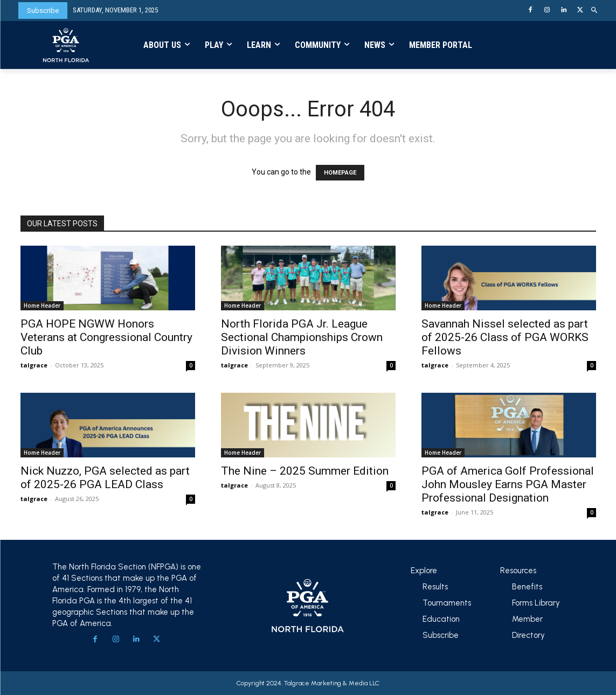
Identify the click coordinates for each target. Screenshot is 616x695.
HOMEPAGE (340, 173)
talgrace (34, 365)
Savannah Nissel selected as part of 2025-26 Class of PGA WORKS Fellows (505, 337)
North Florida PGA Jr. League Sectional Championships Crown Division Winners (302, 337)
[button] (595, 11)
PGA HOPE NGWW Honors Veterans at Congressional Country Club (106, 337)
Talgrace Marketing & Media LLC (332, 683)
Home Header (42, 305)
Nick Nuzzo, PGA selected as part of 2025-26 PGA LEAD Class (105, 478)
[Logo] (66, 45)
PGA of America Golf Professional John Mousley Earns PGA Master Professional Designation (508, 484)
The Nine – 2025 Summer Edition (305, 471)
